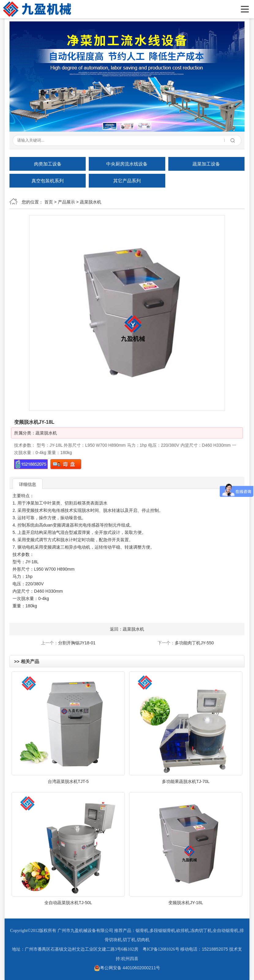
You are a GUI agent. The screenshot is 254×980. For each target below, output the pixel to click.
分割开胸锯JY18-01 (77, 643)
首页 (49, 202)
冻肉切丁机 (201, 931)
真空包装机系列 (48, 181)
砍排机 (183, 931)
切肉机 (143, 940)
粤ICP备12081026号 (161, 949)
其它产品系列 (127, 181)
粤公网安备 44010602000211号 (127, 968)
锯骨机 (142, 931)
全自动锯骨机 (226, 931)
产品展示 (66, 202)
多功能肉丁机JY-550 (194, 643)
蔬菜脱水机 (91, 202)
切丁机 (129, 940)
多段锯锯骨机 (162, 931)
